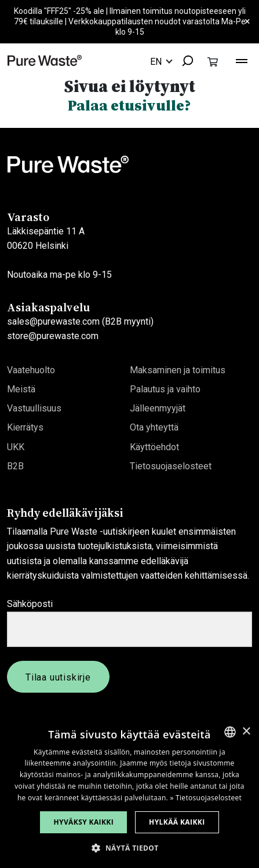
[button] (129, 848)
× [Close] (247, 22)
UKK (16, 447)
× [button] (246, 732)
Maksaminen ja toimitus (178, 370)
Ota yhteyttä (154, 427)
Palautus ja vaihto (165, 389)
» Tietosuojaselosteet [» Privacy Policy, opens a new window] (206, 798)
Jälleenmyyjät (158, 408)
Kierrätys (25, 427)
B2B (15, 466)
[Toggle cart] (213, 61)
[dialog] (129, 793)
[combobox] (184, 62)
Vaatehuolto (31, 370)
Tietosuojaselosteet (171, 466)
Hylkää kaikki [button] (177, 822)
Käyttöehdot (154, 447)
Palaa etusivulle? (129, 105)
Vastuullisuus (34, 408)
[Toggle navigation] (242, 60)
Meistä (21, 389)
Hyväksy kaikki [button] (83, 822)
